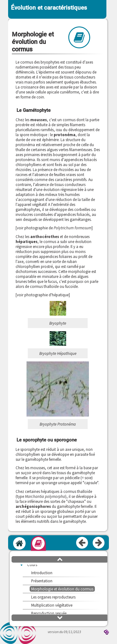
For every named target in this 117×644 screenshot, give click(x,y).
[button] (60, 559)
